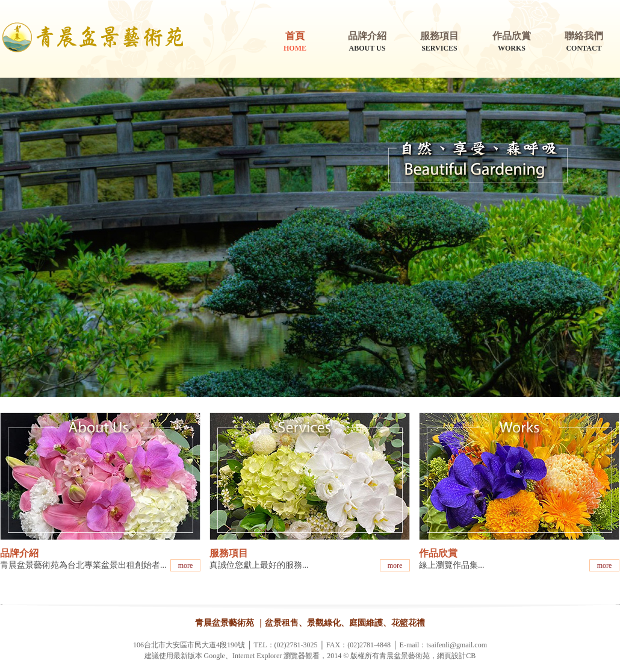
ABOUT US (367, 41)
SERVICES (439, 41)
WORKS (512, 41)
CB (471, 656)
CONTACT (584, 41)
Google (215, 656)
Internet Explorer (257, 656)
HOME (295, 41)
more (186, 565)
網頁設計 (451, 656)
